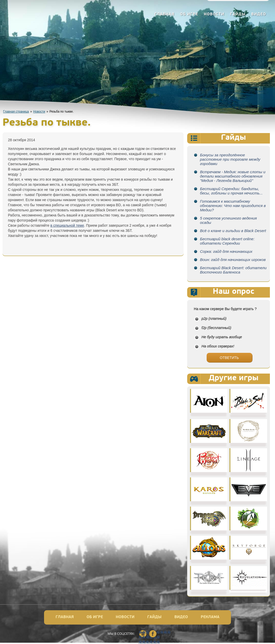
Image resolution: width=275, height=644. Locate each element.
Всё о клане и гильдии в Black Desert (233, 231)
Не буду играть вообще (222, 337)
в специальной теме (67, 225)
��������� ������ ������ (143, 634)
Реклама (210, 617)
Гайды (238, 14)
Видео (259, 14)
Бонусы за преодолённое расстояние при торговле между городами (230, 159)
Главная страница (16, 112)
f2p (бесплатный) (216, 328)
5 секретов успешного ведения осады (228, 220)
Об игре (189, 14)
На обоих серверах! (218, 346)
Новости (214, 14)
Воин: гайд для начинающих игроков (233, 260)
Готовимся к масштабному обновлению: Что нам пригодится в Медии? (233, 206)
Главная (164, 14)
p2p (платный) (214, 319)
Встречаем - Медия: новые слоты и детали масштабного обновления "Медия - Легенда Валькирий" (233, 176)
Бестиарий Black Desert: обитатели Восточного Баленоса (233, 270)
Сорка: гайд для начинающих (226, 251)
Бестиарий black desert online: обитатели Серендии (227, 241)
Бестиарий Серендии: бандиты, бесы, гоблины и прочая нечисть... (231, 191)
